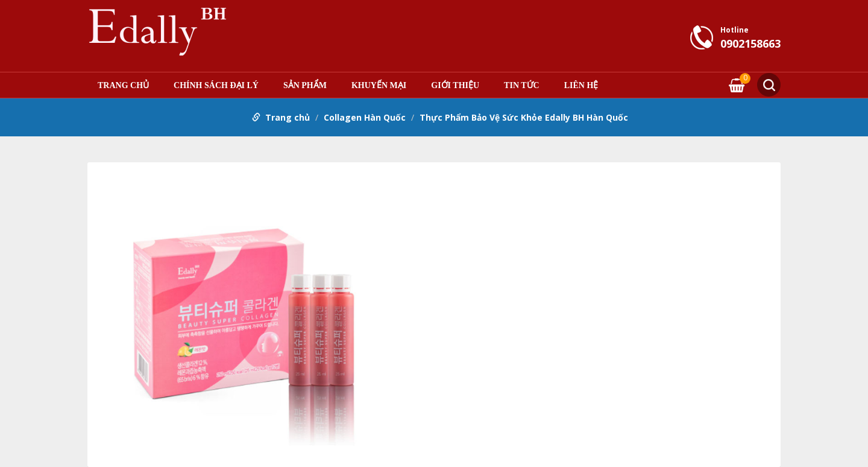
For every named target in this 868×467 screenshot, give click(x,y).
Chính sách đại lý (216, 86)
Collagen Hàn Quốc (365, 117)
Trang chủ (123, 86)
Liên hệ (581, 86)
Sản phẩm (305, 86)
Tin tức (522, 86)
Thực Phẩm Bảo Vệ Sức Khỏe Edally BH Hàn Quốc (524, 117)
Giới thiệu (455, 86)
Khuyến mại (379, 86)
